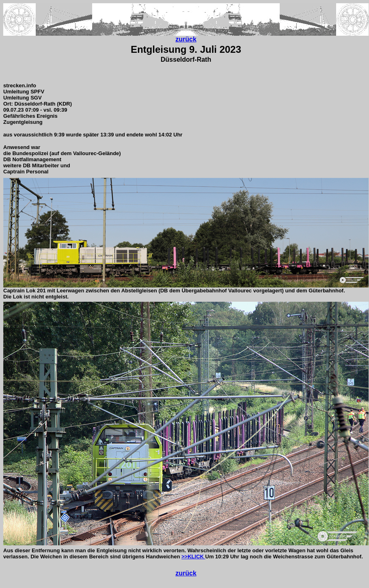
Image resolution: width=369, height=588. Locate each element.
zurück (186, 39)
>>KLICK (193, 557)
